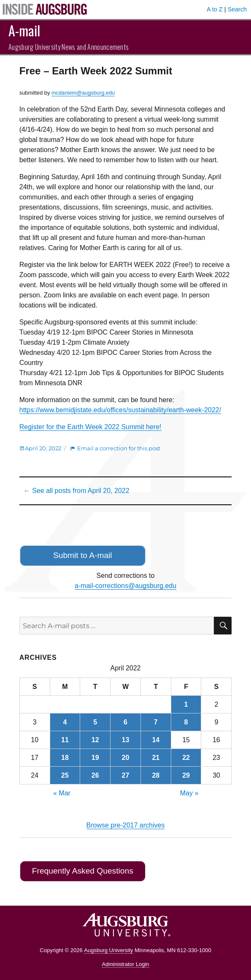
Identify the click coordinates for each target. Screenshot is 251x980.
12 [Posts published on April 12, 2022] (95, 740)
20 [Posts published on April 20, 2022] (126, 758)
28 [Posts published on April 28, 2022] (156, 775)
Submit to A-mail (83, 555)
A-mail (24, 30)
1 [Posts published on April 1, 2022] (186, 704)
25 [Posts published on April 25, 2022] (65, 775)
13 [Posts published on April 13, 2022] (126, 740)
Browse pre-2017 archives (126, 825)
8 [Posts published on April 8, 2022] (186, 722)
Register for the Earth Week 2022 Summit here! (90, 427)
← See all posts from (77, 491)
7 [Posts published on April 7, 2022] (156, 722)
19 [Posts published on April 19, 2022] (95, 758)
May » (189, 793)
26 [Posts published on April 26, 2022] (95, 775)
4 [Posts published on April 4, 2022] (65, 722)
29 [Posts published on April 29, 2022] (186, 775)
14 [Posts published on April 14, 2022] (156, 740)
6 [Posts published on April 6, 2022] (125, 722)
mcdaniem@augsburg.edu (83, 93)
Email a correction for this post (119, 448)
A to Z (215, 9)
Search (237, 9)
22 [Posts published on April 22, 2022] (186, 758)
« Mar (62, 793)
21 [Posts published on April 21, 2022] (156, 758)
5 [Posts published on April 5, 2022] (95, 722)
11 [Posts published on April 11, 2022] (65, 740)
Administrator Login (126, 964)
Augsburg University (108, 950)
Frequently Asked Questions (83, 871)
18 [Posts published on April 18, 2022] (65, 758)
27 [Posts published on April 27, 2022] (126, 775)
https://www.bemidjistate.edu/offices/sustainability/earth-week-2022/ (120, 410)
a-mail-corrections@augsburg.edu (125, 586)
